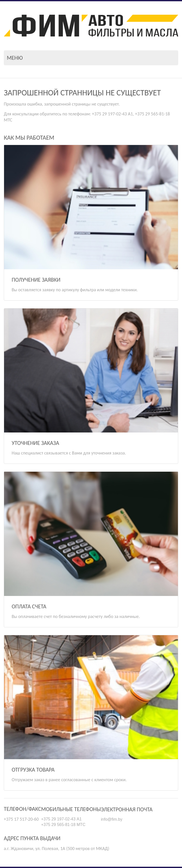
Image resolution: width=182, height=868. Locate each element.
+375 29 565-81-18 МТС (63, 825)
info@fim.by (112, 819)
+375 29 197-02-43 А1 (61, 819)
